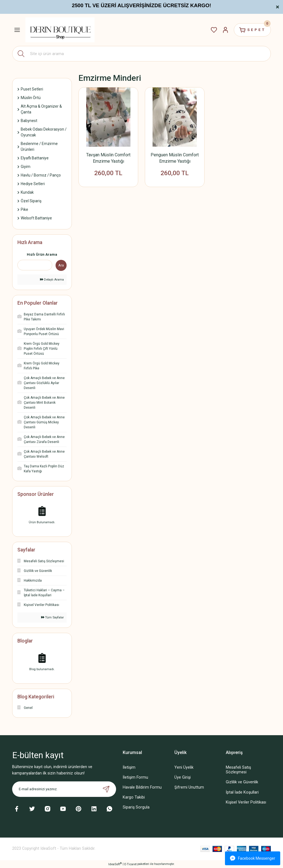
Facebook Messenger (253, 858)
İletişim (129, 767)
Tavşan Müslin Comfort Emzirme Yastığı (108, 158)
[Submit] (106, 789)
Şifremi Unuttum (189, 787)
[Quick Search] (35, 265)
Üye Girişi (183, 777)
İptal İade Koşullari (242, 792)
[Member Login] (226, 30)
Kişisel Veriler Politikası (246, 802)
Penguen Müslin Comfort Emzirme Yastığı (175, 158)
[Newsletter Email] (64, 789)
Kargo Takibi (134, 797)
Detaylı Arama (52, 279)
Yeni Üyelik (184, 767)
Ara (61, 265)
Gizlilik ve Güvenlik (242, 782)
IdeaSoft (115, 864)
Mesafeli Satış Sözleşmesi (238, 770)
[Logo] (60, 30)
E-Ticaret (130, 864)
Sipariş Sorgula (136, 807)
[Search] (141, 54)
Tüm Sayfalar (53, 617)
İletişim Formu (135, 777)
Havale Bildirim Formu (142, 787)
